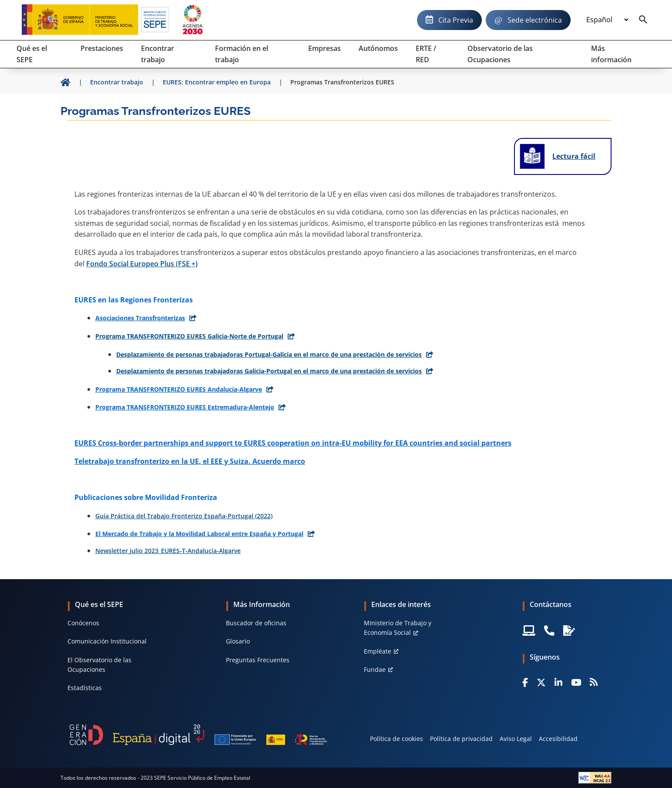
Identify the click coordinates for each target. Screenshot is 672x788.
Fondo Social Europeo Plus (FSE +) (142, 264)
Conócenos (83, 623)
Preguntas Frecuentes (258, 660)
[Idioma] (607, 20)
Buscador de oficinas (256, 623)
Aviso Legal (516, 739)
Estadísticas (85, 688)
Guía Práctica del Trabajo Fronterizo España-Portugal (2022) (184, 516)
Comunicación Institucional (107, 641)
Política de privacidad (461, 739)
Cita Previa (456, 20)
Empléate (378, 651)
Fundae (375, 669)
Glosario (238, 641)
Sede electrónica (535, 20)
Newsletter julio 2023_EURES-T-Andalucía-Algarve (168, 551)
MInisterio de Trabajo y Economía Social (398, 628)
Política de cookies (396, 739)
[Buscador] (643, 20)
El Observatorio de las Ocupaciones (99, 665)
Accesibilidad (558, 739)
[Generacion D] (198, 734)
